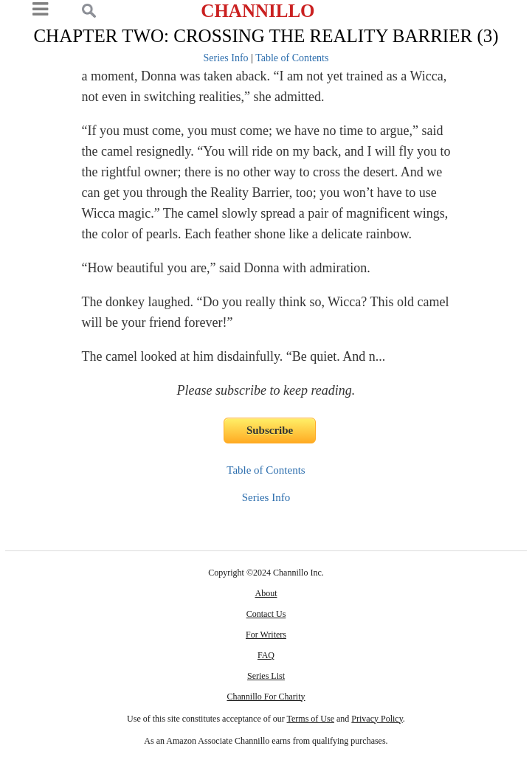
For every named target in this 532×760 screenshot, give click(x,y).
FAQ (266, 655)
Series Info (226, 58)
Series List (266, 676)
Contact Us (266, 614)
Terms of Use (311, 719)
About (266, 593)
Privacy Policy (377, 719)
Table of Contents (292, 58)
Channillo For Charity (266, 697)
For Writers (266, 635)
